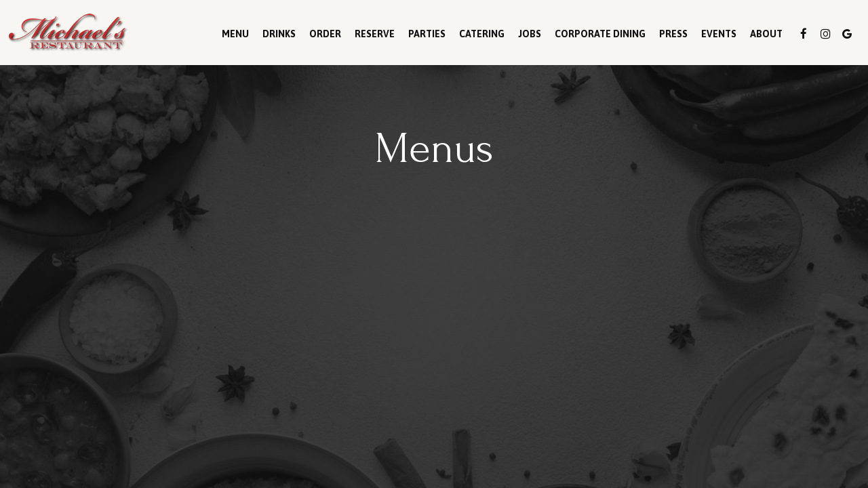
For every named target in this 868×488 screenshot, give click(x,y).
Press (673, 34)
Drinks (279, 34)
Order (325, 34)
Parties (427, 34)
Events (719, 34)
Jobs (530, 34)
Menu (235, 34)
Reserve (375, 34)
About (766, 34)
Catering (482, 34)
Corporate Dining (600, 34)
